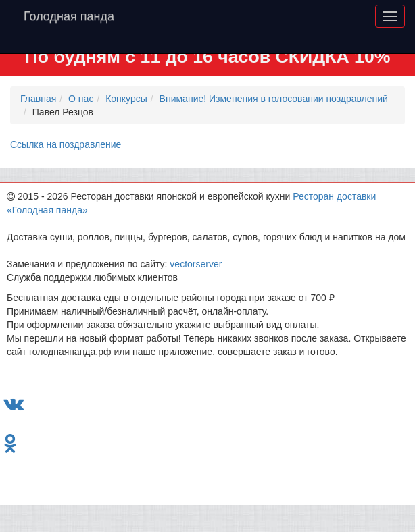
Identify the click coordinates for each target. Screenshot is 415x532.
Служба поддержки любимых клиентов (92, 277)
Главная (38, 99)
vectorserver (196, 264)
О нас (81, 99)
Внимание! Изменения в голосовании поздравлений (274, 99)
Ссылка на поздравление (66, 144)
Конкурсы (126, 99)
